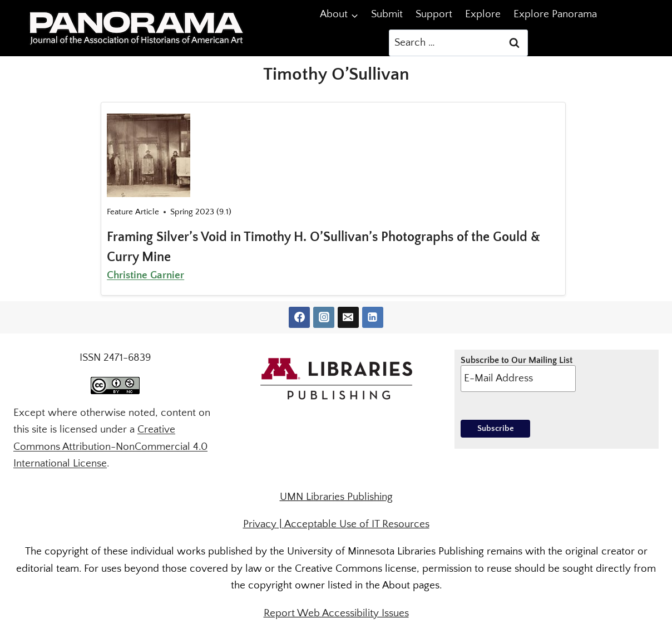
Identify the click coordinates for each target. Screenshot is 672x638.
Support (434, 14)
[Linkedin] (373, 317)
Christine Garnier (145, 275)
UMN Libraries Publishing (336, 497)
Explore (483, 14)
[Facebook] (299, 317)
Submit (387, 14)
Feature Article (133, 212)
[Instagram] (324, 317)
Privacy (260, 524)
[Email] (348, 317)
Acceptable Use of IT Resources (357, 524)
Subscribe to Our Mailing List (518, 374)
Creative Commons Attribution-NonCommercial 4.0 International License (110, 446)
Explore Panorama (555, 14)
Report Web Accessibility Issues (336, 613)
